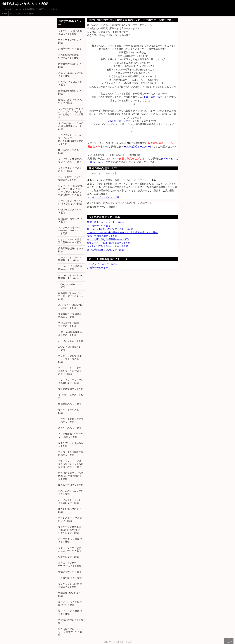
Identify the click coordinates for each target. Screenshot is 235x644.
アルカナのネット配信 (99, 226)
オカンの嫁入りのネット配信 (71, 510)
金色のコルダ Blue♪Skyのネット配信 (70, 101)
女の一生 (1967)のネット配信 (102, 236)
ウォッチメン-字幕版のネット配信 (70, 612)
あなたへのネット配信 (70, 428)
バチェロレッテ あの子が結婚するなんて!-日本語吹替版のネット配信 (122, 232)
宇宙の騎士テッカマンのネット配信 (105, 222)
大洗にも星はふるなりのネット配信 (71, 74)
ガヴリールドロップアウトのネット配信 (71, 420)
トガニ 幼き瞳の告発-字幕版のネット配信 (70, 334)
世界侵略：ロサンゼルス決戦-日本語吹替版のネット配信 (71, 476)
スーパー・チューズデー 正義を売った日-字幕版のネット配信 (71, 371)
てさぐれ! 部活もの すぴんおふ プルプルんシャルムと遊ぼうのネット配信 (71, 113)
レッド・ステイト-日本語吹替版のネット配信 (70, 241)
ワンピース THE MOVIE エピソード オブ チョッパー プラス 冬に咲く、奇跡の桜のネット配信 (71, 190)
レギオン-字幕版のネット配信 (70, 83)
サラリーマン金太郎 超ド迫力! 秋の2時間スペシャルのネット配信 (70, 530)
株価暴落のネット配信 (70, 404)
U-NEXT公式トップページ (121, 121)
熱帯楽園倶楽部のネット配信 (71, 92)
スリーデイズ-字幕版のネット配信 (70, 540)
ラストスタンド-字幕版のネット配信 (70, 169)
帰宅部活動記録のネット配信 (71, 250)
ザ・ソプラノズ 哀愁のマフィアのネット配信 (70, 160)
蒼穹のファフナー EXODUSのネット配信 (70, 564)
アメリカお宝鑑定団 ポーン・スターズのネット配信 (71, 359)
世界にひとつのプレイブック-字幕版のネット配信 (71, 632)
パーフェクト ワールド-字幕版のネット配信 (70, 259)
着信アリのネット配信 (70, 572)
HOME (4, 14)
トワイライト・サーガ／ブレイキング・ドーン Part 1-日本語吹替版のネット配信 (71, 140)
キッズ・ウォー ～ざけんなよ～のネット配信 (70, 549)
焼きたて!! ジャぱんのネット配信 (71, 444)
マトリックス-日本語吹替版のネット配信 (70, 32)
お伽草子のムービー (98, 268)
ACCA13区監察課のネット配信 (71, 349)
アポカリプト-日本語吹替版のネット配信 (70, 325)
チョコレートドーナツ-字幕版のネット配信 (70, 277)
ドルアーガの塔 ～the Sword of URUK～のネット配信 (70, 230)
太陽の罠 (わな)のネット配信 (71, 594)
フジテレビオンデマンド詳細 (104, 197)
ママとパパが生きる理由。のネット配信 (108, 246)
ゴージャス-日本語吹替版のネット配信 (70, 603)
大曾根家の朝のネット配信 (71, 621)
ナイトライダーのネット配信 (71, 41)
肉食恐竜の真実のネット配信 (71, 65)
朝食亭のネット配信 (68, 557)
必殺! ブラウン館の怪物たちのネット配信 (70, 307)
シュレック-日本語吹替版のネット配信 (70, 268)
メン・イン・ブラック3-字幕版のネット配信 (71, 381)
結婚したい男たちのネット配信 (71, 220)
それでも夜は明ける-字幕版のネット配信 (108, 239)
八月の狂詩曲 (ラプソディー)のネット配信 (70, 436)
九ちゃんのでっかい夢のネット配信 (71, 492)
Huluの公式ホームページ (138, 147)
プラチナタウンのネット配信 (71, 411)
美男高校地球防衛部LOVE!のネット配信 (68, 56)
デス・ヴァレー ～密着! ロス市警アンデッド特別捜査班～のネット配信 (71, 464)
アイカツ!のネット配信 (70, 578)
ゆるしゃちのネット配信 (71, 485)
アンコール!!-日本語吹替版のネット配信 (71, 453)
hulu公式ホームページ (156, 97)
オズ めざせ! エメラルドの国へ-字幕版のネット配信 (71, 126)
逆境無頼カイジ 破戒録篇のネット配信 (70, 316)
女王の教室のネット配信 (71, 389)
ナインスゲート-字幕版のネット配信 (70, 519)
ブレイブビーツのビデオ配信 (102, 264)
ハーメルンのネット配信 (71, 341)
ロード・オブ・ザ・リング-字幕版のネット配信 (71, 202)
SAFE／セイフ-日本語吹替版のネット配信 (109, 243)
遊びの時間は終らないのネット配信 (105, 250)
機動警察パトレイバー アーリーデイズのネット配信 (71, 296)
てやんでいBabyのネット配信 (70, 286)
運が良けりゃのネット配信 (71, 396)
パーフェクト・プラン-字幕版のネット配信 (70, 501)
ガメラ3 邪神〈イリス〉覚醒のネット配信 (71, 178)
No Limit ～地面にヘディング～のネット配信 (110, 229)
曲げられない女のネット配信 (22, 14)
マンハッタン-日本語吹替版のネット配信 (70, 585)
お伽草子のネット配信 (70, 49)
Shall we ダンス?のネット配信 (70, 211)
